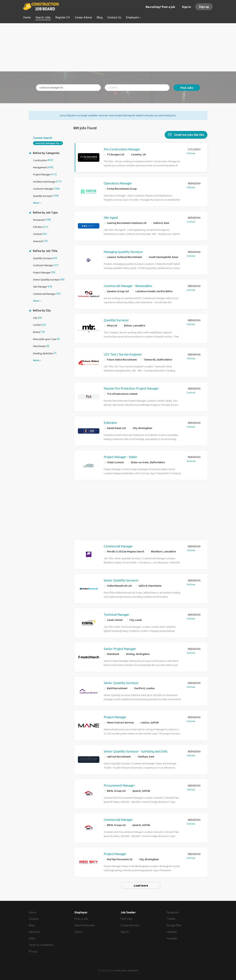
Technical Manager (117, 614)
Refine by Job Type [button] (45, 212)
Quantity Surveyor (116, 320)
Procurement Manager (119, 785)
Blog (32, 925)
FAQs (32, 938)
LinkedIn (172, 932)
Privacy (33, 951)
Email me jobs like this (189, 134)
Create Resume (130, 925)
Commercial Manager (118, 546)
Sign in (186, 7)
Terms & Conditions (41, 945)
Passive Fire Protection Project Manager (131, 388)
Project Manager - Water (120, 457)
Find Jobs (187, 88)
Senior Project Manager (120, 648)
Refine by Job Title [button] (45, 251)
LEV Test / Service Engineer (123, 354)
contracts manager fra (47, 143)
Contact (34, 919)
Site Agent (111, 217)
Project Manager (115, 717)
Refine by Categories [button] (46, 153)
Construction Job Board (125, 970)
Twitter (171, 919)
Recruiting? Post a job (160, 7)
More (36, 203)
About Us (35, 932)
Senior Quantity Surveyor (121, 580)
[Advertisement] (118, 47)
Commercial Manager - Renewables (128, 286)
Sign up (204, 7)
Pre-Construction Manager (122, 149)
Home (32, 912)
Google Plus (174, 925)
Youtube (172, 938)
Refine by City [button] (41, 310)
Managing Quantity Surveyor (123, 251)
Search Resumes (85, 925)
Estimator (111, 422)
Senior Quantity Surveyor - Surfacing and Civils (136, 751)
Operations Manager (118, 183)
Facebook (173, 912)
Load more (141, 885)
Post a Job (81, 919)
